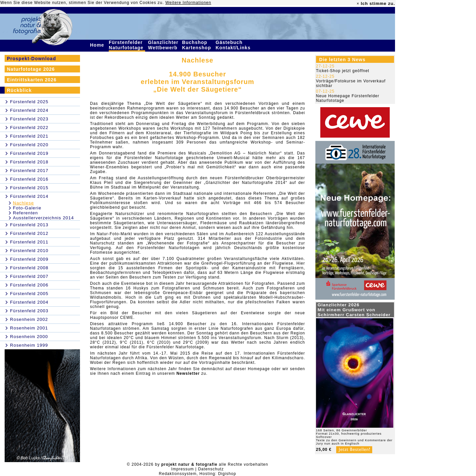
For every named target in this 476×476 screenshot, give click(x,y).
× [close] (358, 4)
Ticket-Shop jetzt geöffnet (343, 71)
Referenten (25, 213)
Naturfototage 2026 (31, 69)
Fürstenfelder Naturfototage (127, 45)
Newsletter (188, 373)
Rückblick (19, 90)
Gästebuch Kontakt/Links (234, 45)
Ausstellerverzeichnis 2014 (43, 218)
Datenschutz (211, 469)
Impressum (182, 469)
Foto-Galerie (27, 208)
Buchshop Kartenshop (198, 45)
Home (98, 45)
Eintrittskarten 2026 (32, 80)
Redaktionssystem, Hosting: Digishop (198, 474)
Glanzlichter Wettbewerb (164, 45)
